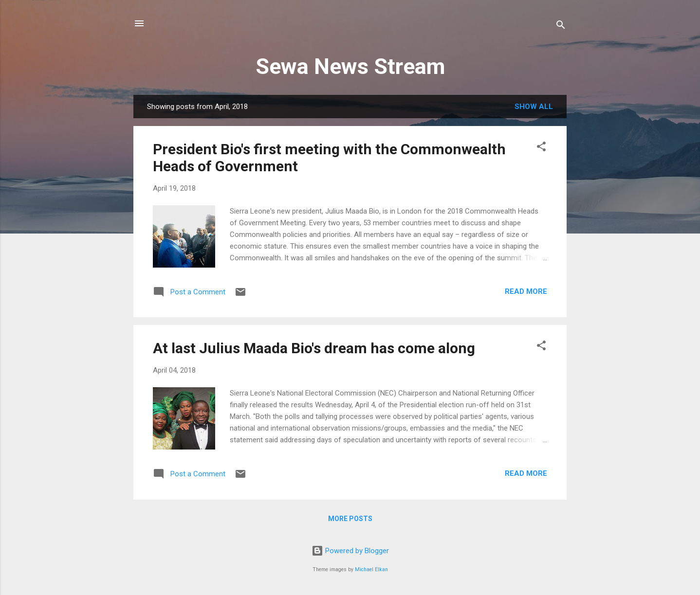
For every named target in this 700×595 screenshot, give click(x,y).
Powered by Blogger (350, 551)
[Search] (561, 27)
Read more (526, 291)
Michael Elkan (371, 569)
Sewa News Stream (350, 66)
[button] (541, 148)
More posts (350, 519)
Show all (534, 107)
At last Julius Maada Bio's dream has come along (314, 348)
